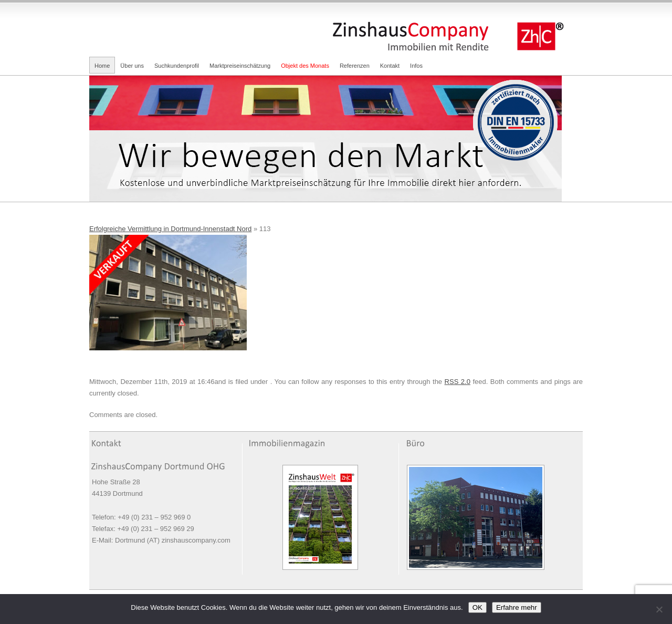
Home (102, 66)
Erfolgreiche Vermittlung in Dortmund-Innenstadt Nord (170, 229)
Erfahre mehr (517, 607)
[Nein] (659, 609)
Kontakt (390, 66)
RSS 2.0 (458, 382)
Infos (416, 66)
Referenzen (355, 66)
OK (477, 607)
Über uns (132, 66)
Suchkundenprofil (177, 66)
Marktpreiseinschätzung (240, 66)
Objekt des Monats (305, 66)
